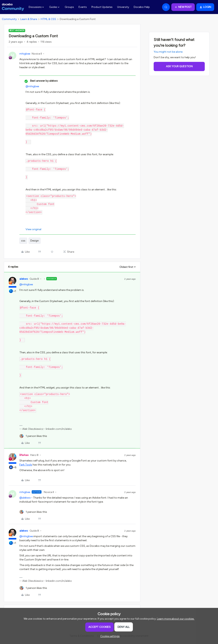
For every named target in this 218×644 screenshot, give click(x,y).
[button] (183, 7)
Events (83, 7)
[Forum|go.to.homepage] (13, 7)
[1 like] (33, 436)
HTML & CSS (48, 19)
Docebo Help (142, 7)
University (123, 7)
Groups (69, 7)
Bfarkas (24, 455)
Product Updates (102, 7)
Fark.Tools (26, 465)
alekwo (24, 279)
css (23, 241)
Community (9, 19)
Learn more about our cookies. (176, 619)
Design (35, 241)
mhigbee (25, 54)
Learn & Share (29, 19)
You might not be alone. (168, 52)
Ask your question (179, 66)
